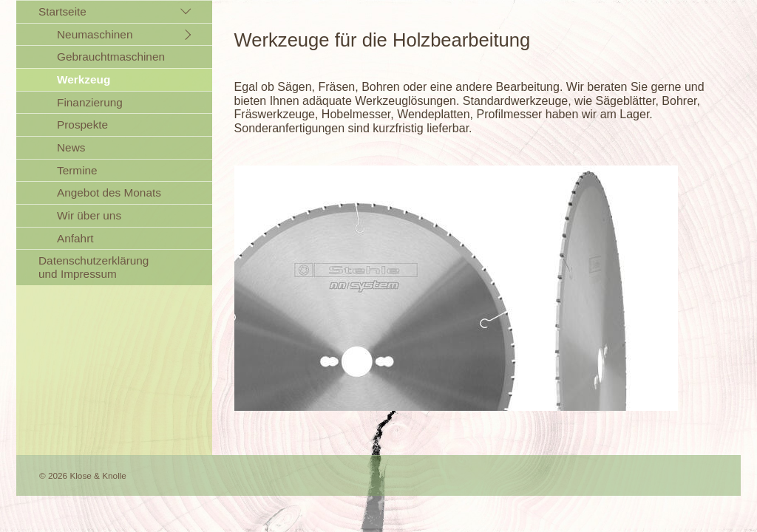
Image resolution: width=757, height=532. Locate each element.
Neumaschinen (95, 34)
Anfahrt (75, 238)
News (71, 147)
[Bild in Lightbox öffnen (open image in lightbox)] (456, 288)
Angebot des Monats (109, 192)
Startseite (62, 11)
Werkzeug (84, 79)
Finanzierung (90, 102)
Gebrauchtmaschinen (111, 57)
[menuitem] (114, 125)
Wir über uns (89, 215)
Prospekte (82, 125)
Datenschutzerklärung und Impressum (94, 267)
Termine (77, 170)
